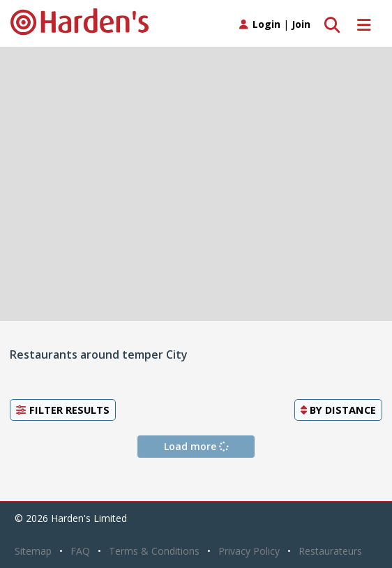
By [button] (338, 410)
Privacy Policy (249, 551)
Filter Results (63, 410)
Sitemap (33, 551)
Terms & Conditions (154, 551)
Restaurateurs (330, 551)
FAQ (80, 551)
